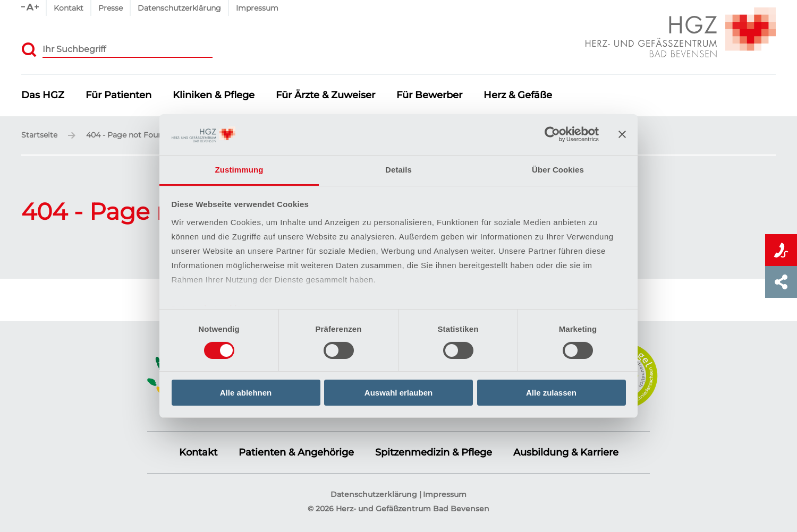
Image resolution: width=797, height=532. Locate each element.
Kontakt (69, 8)
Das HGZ (43, 96)
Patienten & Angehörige (296, 452)
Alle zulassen (551, 393)
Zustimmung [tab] (239, 170)
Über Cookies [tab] (558, 170)
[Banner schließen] (622, 134)
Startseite (39, 135)
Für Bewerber (429, 96)
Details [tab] (398, 170)
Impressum (257, 8)
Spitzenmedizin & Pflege (434, 452)
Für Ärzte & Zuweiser (325, 96)
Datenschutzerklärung (179, 8)
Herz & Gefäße (518, 96)
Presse (111, 8)
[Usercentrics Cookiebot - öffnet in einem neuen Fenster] (552, 134)
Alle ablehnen (246, 393)
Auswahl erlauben (398, 393)
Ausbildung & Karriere (566, 452)
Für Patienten (118, 96)
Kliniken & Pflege (214, 96)
